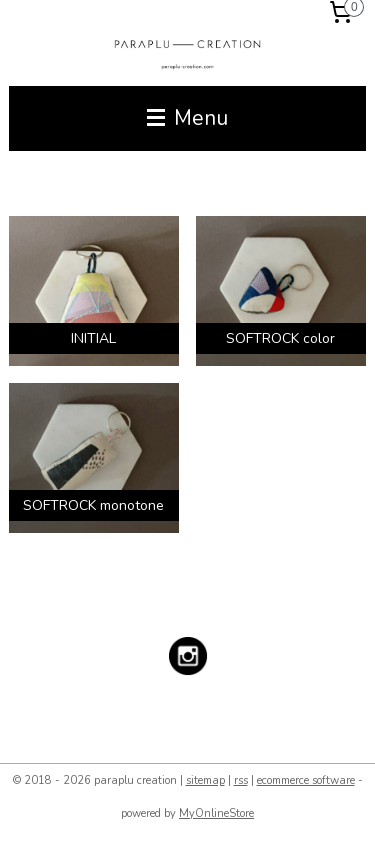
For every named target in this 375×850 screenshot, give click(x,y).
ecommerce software (306, 780)
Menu (187, 118)
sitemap (205, 780)
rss (241, 780)
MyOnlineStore (216, 813)
